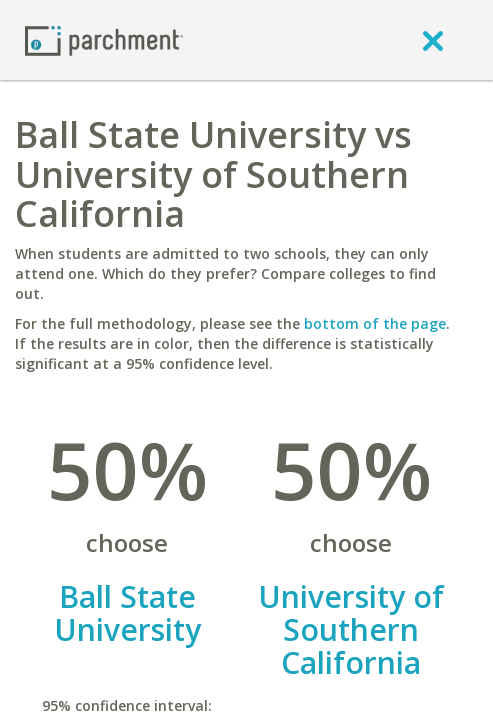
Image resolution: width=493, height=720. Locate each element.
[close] (433, 40)
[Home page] (104, 39)
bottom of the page (375, 323)
